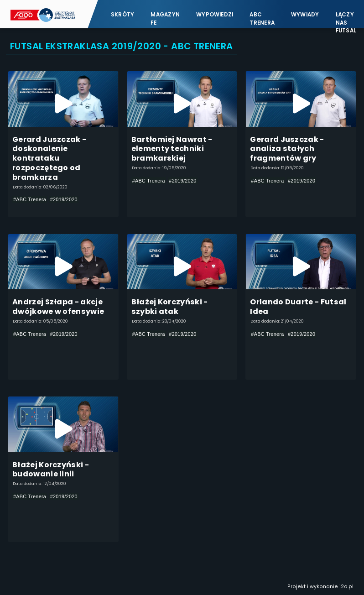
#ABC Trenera (30, 199)
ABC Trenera (262, 18)
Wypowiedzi (215, 15)
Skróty (122, 15)
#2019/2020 (64, 199)
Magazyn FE (165, 18)
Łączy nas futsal (346, 18)
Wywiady (305, 15)
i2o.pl (346, 587)
